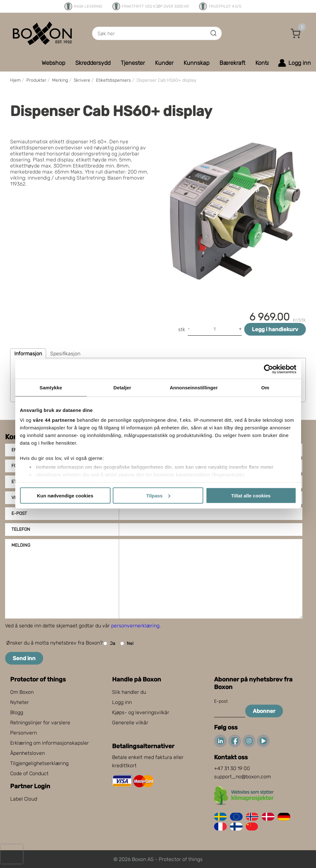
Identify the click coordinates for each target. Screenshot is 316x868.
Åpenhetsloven (27, 753)
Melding (21, 545)
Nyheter (20, 702)
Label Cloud (24, 799)
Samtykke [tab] (51, 387)
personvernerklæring (135, 626)
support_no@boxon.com (242, 777)
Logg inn (122, 702)
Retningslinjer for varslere (40, 723)
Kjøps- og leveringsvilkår (141, 712)
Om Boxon (22, 692)
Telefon (21, 529)
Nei (127, 643)
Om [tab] (265, 387)
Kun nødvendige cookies (65, 495)
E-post (19, 513)
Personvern (24, 733)
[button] (296, 33)
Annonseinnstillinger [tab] (194, 387)
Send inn (24, 658)
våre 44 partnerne (54, 420)
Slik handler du (129, 692)
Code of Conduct (29, 773)
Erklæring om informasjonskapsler (50, 743)
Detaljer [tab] (122, 387)
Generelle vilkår (130, 723)
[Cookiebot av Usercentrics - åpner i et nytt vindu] (269, 369)
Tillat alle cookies (251, 495)
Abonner (264, 711)
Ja (109, 643)
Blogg (17, 712)
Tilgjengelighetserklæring (39, 763)
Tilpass (158, 495)
